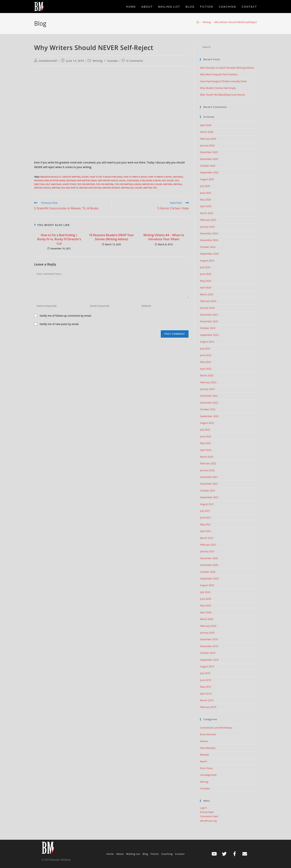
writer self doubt (152, 184)
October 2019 (208, 653)
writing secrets (111, 188)
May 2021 (206, 524)
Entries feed (207, 812)
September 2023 (209, 335)
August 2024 (207, 261)
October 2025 (208, 166)
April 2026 (206, 125)
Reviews (205, 755)
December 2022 (209, 396)
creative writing (71, 177)
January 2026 (207, 145)
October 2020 (208, 572)
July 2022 (205, 430)
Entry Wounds (208, 734)
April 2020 (206, 612)
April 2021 (206, 531)
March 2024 (207, 294)
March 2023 (207, 375)
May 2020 (206, 605)
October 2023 (208, 328)
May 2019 (206, 687)
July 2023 (205, 348)
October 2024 (208, 247)
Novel (122, 180)
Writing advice (42, 188)
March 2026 (207, 132)
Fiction (155, 854)
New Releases (208, 748)
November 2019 (209, 646)
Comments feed (209, 816)
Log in (203, 808)
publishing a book (151, 180)
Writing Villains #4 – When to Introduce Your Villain (164, 237)
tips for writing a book (128, 184)
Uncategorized (208, 775)
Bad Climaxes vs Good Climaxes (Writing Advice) (227, 68)
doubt (85, 177)
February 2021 (208, 545)
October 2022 (208, 409)
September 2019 (209, 660)
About (120, 854)
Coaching (167, 854)
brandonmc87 (48, 61)
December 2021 (209, 477)
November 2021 (209, 484)
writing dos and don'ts (65, 188)
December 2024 (209, 233)
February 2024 (208, 301)
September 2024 (209, 254)
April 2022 (206, 450)
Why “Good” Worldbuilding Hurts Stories (223, 95)
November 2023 (209, 321)
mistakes (178, 177)
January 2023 (207, 389)
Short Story (206, 768)
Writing (98, 61)
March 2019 (207, 700)
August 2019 (207, 666)
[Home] (198, 22)
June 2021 (206, 517)
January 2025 (207, 227)
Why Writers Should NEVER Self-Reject (236, 22)
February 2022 (208, 463)
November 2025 (209, 159)
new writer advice (108, 180)
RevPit (204, 761)
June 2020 (206, 599)
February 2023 (208, 382)
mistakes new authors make (50, 180)
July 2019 (205, 673)
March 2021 (207, 538)
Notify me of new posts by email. (59, 324)
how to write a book (135, 177)
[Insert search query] (228, 47)
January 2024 (207, 308)
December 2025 (209, 152)
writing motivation (90, 188)
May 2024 (206, 281)
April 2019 (206, 694)
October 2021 (208, 491)
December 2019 (209, 639)
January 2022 (207, 470)
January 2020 (207, 633)
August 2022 (207, 423)
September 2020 (209, 578)
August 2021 (207, 504)
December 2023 (209, 315)
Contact (180, 854)
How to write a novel (160, 177)
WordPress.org (208, 821)
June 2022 (206, 436)
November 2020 (209, 565)
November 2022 (209, 403)
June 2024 (206, 274)
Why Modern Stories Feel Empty (218, 88)
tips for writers (86, 184)
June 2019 (206, 680)
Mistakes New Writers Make (82, 180)
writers (168, 184)
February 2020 (208, 626)
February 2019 (208, 707)
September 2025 (209, 172)
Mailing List (133, 854)
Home (110, 854)
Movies (204, 741)
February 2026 (208, 139)
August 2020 (207, 585)
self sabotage (53, 184)
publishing (133, 180)
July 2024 (205, 267)
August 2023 (207, 342)
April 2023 (206, 369)
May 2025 (206, 200)
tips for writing (105, 184)
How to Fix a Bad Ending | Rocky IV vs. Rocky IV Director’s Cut (59, 239)
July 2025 (205, 186)
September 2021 (209, 497)
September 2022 (209, 416)
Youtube (112, 61)
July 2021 (205, 511)
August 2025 (207, 179)
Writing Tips (150, 188)
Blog (145, 854)
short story (69, 184)
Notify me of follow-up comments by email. (66, 316)
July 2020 (205, 592)
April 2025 (206, 206)
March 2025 (207, 213)
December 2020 (209, 558)
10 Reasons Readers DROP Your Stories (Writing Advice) (111, 237)
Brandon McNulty (51, 177)
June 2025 (206, 193)
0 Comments (135, 61)
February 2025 (208, 220)
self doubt (168, 180)
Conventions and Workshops (216, 728)
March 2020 (207, 619)
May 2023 (206, 362)
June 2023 (206, 355)
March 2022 (207, 457)
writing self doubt (132, 188)
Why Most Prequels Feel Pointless (219, 74)
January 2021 (207, 551)
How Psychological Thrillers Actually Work (223, 81)
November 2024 (209, 240)
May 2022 (206, 443)
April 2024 (206, 287)
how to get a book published (106, 177)
